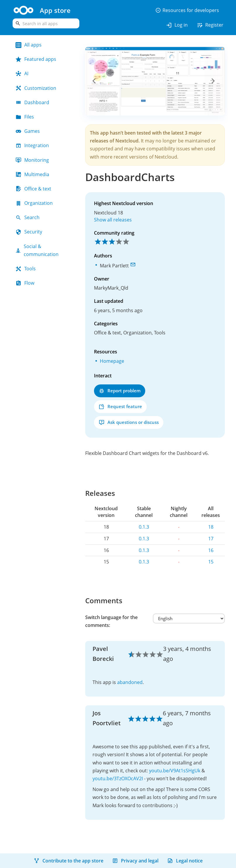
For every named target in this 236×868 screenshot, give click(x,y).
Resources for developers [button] (187, 10)
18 (211, 527)
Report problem (120, 391)
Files (25, 117)
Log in (177, 25)
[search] (46, 23)
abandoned (130, 682)
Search (28, 217)
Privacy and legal (135, 861)
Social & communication (37, 250)
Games (28, 131)
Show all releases (113, 220)
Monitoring (32, 160)
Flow (25, 283)
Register (210, 25)
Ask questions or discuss (129, 422)
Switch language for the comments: (111, 621)
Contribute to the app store (69, 861)
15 (211, 562)
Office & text (33, 189)
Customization (36, 88)
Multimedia (32, 174)
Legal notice (185, 861)
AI (22, 73)
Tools (26, 269)
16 (211, 550)
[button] (95, 81)
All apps (29, 45)
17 (211, 539)
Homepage (112, 361)
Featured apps (36, 59)
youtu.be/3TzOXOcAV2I (118, 778)
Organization (34, 203)
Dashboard (32, 102)
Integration (32, 145)
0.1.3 (144, 527)
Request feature (120, 407)
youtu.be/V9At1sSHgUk (175, 771)
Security (29, 232)
